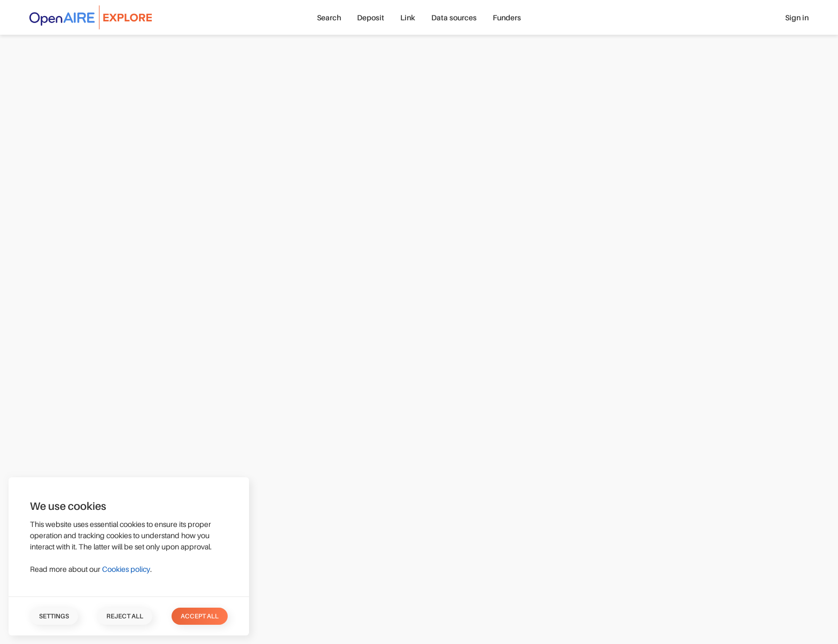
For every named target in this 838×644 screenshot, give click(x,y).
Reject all (125, 616)
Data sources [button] (454, 18)
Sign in (797, 18)
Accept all (200, 616)
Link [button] (408, 18)
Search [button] (329, 18)
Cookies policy (126, 569)
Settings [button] (54, 616)
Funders (507, 18)
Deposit (371, 18)
